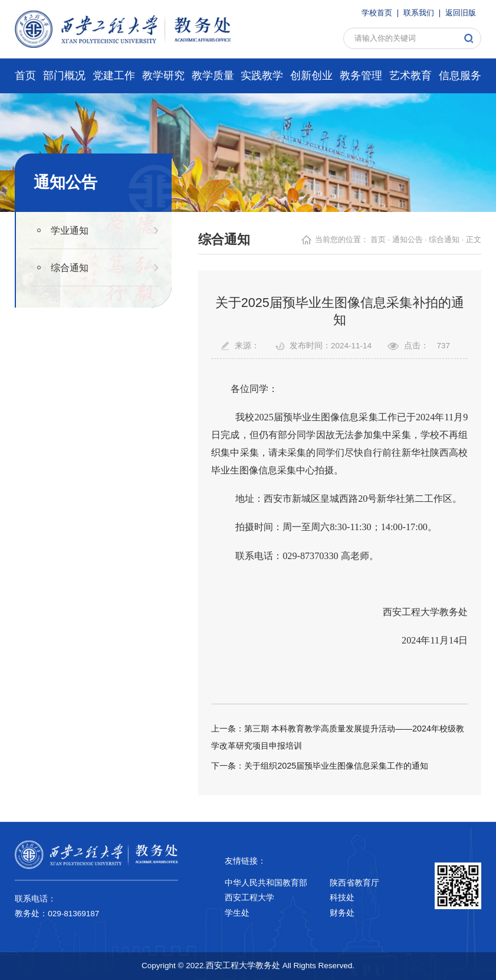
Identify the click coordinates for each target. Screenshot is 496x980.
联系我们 (419, 13)
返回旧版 (461, 13)
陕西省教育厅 (354, 883)
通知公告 (408, 240)
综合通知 (70, 267)
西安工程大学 (249, 898)
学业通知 (70, 230)
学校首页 (377, 13)
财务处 (342, 913)
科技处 (342, 898)
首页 (378, 240)
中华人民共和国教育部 (266, 883)
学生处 (237, 913)
